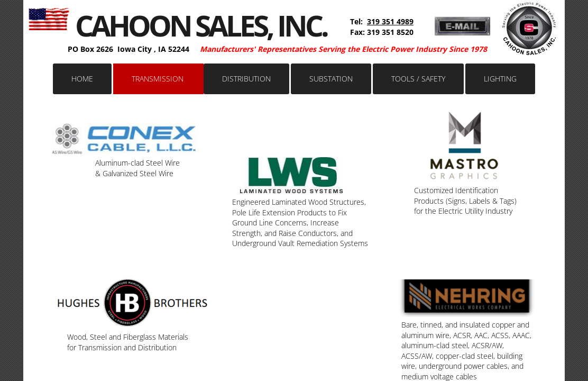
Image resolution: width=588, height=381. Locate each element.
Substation (331, 79)
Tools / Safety (418, 79)
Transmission (158, 79)
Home (82, 79)
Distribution (246, 79)
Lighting (500, 79)
